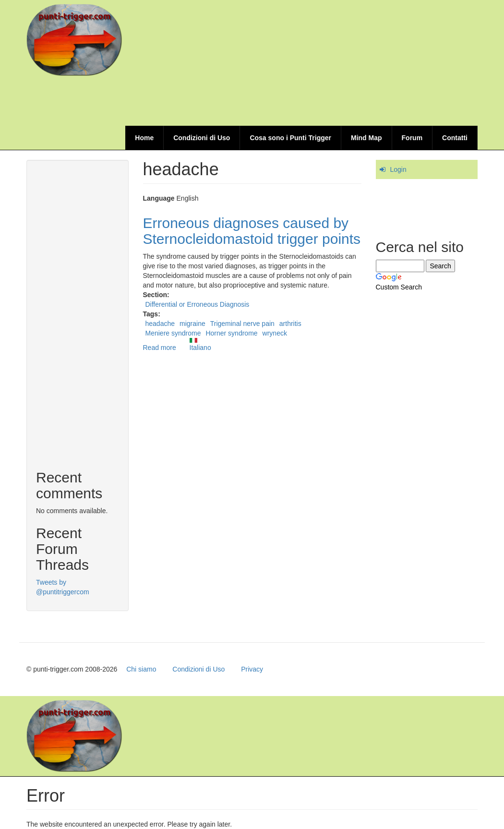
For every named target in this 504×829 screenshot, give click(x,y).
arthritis (290, 324)
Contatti (455, 138)
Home (144, 138)
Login (398, 169)
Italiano (200, 345)
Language (159, 198)
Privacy (252, 669)
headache (160, 324)
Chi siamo (141, 669)
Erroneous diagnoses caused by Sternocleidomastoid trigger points (252, 231)
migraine (192, 324)
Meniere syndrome (173, 333)
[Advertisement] (303, 102)
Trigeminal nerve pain (242, 324)
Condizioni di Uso (202, 138)
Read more (160, 348)
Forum (412, 138)
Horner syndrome (231, 333)
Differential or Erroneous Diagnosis (198, 304)
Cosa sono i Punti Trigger (290, 138)
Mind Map (366, 138)
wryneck (275, 333)
